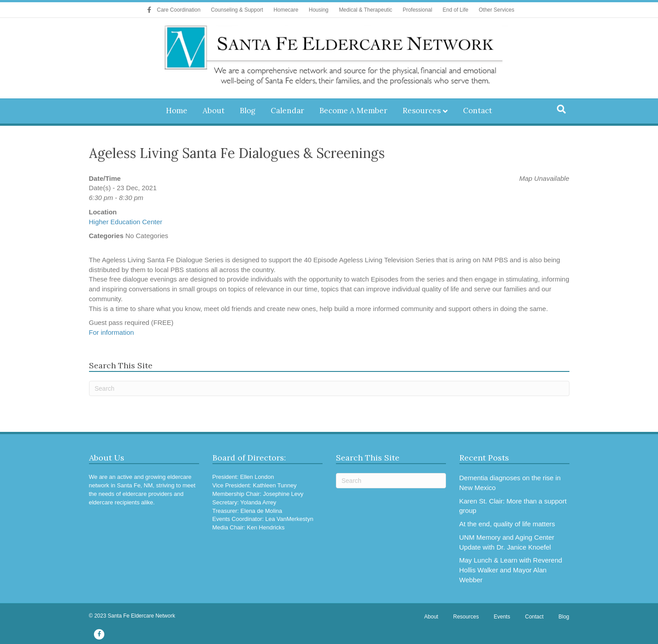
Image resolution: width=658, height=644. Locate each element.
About (214, 111)
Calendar (287, 111)
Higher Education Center (126, 222)
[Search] (561, 109)
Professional (417, 10)
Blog (248, 111)
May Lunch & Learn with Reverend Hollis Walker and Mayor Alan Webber (511, 570)
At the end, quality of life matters (507, 524)
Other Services (496, 10)
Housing (318, 10)
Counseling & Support (237, 10)
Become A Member (353, 111)
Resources (422, 111)
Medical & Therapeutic (366, 10)
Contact (478, 111)
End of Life (456, 10)
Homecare (286, 10)
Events (502, 617)
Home (177, 111)
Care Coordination (179, 10)
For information (112, 332)
